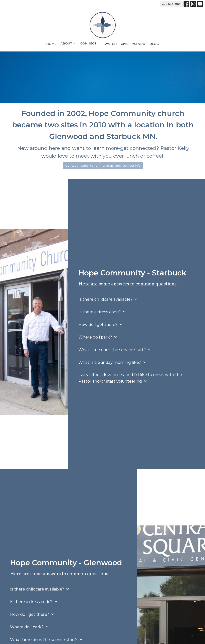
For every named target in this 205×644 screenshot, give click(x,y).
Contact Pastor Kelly (81, 166)
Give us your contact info (122, 166)
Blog (154, 44)
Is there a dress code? (102, 312)
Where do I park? (98, 337)
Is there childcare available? (108, 299)
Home (51, 44)
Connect (90, 43)
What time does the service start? (115, 350)
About (68, 43)
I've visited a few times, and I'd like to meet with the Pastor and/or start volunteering (130, 378)
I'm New (139, 44)
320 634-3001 (171, 4)
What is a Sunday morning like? (113, 362)
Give (125, 44)
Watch (111, 44)
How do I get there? (101, 324)
